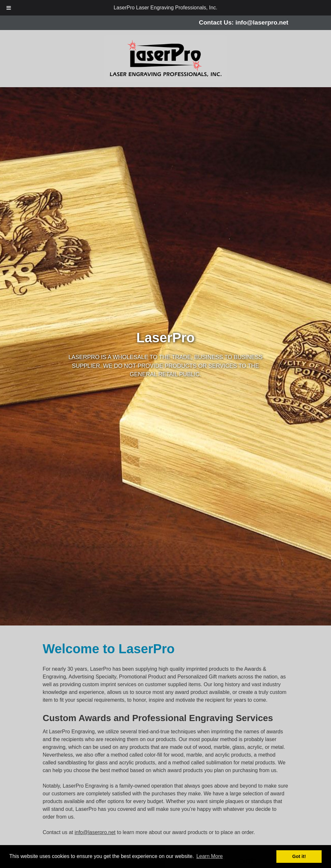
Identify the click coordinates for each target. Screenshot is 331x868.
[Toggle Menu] (9, 8)
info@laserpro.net (262, 22)
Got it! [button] (299, 856)
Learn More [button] (209, 856)
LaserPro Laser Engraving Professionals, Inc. (165, 8)
